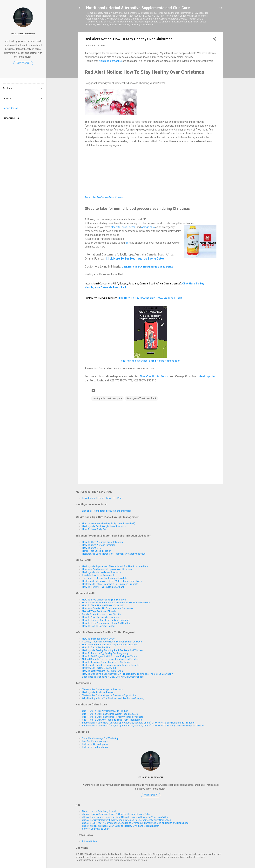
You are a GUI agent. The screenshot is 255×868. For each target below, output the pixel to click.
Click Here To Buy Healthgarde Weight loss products (110, 714)
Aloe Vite (145, 376)
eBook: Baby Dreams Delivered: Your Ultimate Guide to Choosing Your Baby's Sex (125, 817)
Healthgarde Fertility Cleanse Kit (99, 668)
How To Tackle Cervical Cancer (99, 626)
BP (128, 243)
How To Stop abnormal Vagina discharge (104, 600)
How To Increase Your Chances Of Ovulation (106, 662)
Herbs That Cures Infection (97, 551)
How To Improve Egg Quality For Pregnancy (105, 653)
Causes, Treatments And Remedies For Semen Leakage (112, 642)
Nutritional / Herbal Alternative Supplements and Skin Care (138, 8)
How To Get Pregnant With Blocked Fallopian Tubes (109, 656)
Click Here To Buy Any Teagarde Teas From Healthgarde (112, 720)
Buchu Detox (160, 376)
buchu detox (129, 227)
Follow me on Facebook (95, 747)
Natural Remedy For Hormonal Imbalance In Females (110, 659)
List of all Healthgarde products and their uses (107, 511)
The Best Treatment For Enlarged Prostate (105, 578)
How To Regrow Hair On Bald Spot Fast (103, 587)
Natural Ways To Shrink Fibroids (99, 611)
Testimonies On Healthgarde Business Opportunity (109, 695)
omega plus (148, 227)
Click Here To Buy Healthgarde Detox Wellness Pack (150, 298)
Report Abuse (10, 108)
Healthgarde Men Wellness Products (101, 572)
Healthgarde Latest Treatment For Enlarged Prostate (110, 584)
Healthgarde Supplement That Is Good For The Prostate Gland (115, 566)
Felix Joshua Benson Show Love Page (102, 498)
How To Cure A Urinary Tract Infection (102, 542)
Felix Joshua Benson (151, 777)
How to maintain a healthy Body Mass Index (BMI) (109, 524)
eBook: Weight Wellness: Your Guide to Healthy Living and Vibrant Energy (121, 826)
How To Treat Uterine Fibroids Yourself (103, 606)
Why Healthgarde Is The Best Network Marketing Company (113, 698)
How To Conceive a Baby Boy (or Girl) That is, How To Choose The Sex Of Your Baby (127, 674)
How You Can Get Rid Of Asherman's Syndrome (108, 608)
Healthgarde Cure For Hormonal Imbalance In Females (111, 665)
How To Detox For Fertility (96, 648)
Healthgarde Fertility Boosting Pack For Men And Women (112, 650)
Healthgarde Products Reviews (98, 692)
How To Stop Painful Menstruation (101, 617)
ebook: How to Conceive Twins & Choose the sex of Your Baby (116, 814)
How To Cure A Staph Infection (99, 545)
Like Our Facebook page (95, 741)
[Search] (221, 9)
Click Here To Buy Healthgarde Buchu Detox (135, 258)
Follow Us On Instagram (95, 744)
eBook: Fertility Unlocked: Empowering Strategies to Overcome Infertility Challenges (127, 820)
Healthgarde (207, 376)
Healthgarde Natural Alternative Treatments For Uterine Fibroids (116, 603)
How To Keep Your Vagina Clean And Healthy (106, 623)
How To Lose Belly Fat (94, 529)
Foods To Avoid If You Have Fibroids (102, 614)
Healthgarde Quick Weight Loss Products (104, 526)
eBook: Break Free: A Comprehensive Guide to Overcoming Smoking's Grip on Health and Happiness (135, 823)
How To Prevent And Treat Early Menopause (106, 620)
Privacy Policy (89, 841)
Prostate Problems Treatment (98, 575)
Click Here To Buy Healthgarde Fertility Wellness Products (113, 717)
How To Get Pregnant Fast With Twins (102, 671)
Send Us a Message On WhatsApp (100, 738)
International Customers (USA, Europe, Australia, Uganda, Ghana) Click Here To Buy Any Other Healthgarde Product (143, 726)
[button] (215, 39)
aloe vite (116, 227)
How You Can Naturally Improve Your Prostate (107, 569)
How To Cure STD (92, 548)
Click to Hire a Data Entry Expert (99, 811)
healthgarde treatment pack (107, 398)
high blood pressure (110, 61)
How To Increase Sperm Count (99, 639)
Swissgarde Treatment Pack (141, 398)
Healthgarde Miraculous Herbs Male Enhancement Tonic (112, 581)
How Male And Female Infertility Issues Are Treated (110, 645)
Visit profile (151, 795)
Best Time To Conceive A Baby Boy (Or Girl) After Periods (113, 677)
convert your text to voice (96, 829)
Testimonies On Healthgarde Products (102, 689)
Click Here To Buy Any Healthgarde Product (105, 711)
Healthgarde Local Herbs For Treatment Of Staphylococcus (114, 554)
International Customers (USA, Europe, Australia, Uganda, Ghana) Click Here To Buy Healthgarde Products (138, 723)
